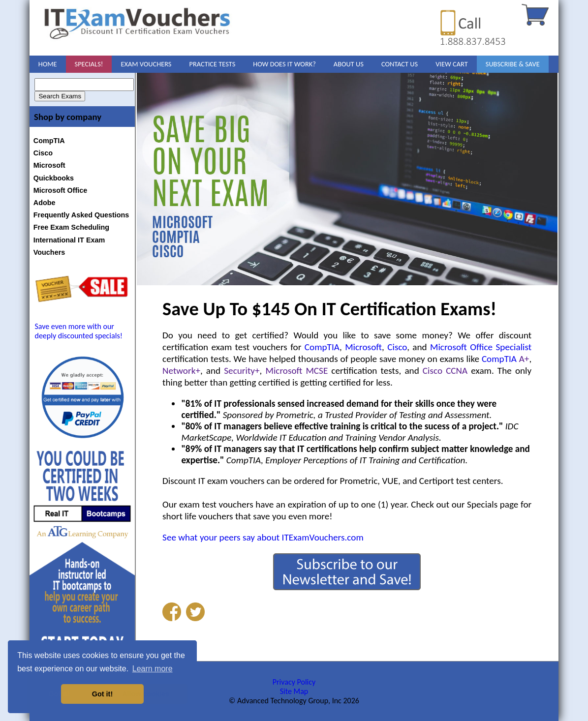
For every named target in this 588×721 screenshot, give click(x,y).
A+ (524, 359)
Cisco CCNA (445, 371)
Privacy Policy (294, 682)
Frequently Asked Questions (81, 215)
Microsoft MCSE (297, 371)
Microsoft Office (61, 190)
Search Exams (60, 96)
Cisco (43, 153)
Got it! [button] (102, 694)
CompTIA (49, 141)
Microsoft (49, 165)
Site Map (294, 691)
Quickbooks (54, 178)
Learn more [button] (153, 669)
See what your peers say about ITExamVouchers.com (263, 537)
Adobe (45, 203)
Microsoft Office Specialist (481, 347)
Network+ (181, 371)
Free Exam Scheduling (71, 227)
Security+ (242, 371)
